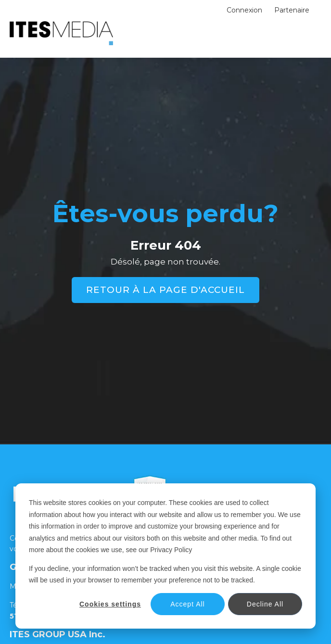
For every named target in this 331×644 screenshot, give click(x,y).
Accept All (187, 604)
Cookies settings (110, 604)
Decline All (265, 604)
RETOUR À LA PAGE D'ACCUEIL (165, 290)
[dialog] (165, 556)
